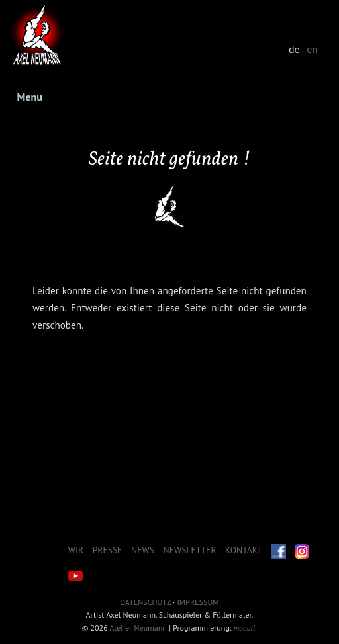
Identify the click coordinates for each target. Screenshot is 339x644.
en (312, 49)
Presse (108, 550)
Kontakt (244, 550)
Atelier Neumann (138, 628)
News (143, 550)
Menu (30, 97)
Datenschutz (145, 602)
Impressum (198, 602)
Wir (76, 550)
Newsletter (190, 550)
